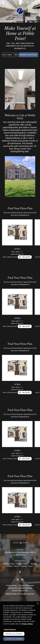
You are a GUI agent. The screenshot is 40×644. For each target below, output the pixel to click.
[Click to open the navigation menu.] (3, 2)
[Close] (38, 603)
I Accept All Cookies (14, 639)
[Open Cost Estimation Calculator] (25, 257)
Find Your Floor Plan (20, 208)
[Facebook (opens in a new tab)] (20, 572)
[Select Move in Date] (8, 55)
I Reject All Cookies (14, 634)
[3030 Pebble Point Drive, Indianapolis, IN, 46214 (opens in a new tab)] (20, 553)
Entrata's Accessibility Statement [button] (20, 588)
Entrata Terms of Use (20, 591)
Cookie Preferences (10, 629)
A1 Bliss (17, 249)
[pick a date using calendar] (16, 55)
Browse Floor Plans (28, 55)
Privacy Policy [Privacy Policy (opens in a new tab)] (11, 585)
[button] (23, 3)
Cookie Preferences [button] (26, 585)
